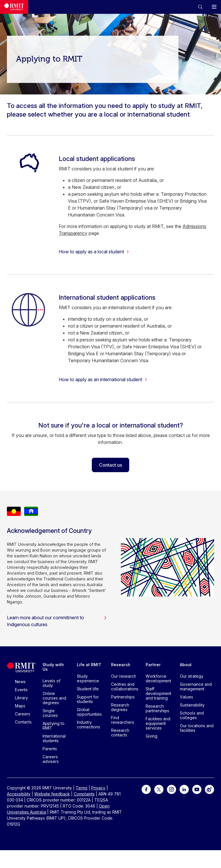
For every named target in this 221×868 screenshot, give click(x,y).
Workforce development (158, 678)
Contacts (23, 722)
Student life (88, 689)
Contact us (110, 465)
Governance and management (196, 686)
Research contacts (120, 733)
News (20, 682)
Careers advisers (51, 759)
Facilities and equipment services (158, 723)
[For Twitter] (159, 789)
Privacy (98, 788)
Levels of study (52, 683)
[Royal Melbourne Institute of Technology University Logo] (14, 7)
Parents (50, 749)
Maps (20, 706)
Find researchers (123, 720)
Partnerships (123, 697)
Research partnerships (157, 708)
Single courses (50, 713)
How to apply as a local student (94, 252)
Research (121, 665)
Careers (23, 714)
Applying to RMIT (54, 726)
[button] (200, 7)
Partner (153, 665)
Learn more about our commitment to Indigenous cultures (57, 621)
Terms (82, 788)
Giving (152, 736)
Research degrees (120, 707)
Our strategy (192, 676)
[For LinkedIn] (184, 789)
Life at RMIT (89, 665)
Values (186, 697)
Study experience (88, 678)
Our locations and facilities (197, 728)
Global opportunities (89, 712)
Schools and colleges (192, 715)
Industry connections (88, 724)
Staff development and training (158, 693)
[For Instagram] (172, 789)
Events (21, 690)
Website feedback (52, 794)
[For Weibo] (209, 789)
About (186, 665)
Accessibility (19, 794)
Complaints (84, 794)
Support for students (88, 699)
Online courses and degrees (54, 698)
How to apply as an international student (103, 379)
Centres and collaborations (125, 686)
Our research (124, 676)
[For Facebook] (146, 789)
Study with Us (53, 667)
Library (21, 698)
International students (54, 738)
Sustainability (192, 705)
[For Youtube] (197, 789)
